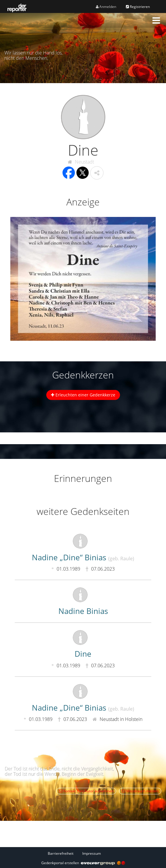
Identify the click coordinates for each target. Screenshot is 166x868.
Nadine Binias (83, 611)
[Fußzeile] (83, 853)
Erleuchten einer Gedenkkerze (83, 395)
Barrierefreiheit (61, 853)
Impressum (92, 853)
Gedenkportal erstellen (83, 863)
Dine (83, 654)
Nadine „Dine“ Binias (83, 557)
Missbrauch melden (140, 791)
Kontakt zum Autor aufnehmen (86, 791)
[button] (156, 20)
